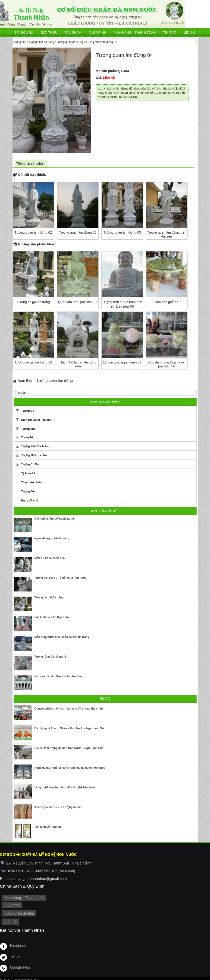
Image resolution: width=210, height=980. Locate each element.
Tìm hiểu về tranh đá (48, 827)
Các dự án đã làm (18, 912)
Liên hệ (189, 32)
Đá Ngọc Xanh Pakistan (37, 420)
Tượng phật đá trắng (41, 42)
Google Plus (19, 965)
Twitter (15, 954)
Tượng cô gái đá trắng (49, 598)
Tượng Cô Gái (30, 464)
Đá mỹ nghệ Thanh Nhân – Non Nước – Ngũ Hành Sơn (70, 728)
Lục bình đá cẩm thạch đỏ (52, 617)
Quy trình (98, 32)
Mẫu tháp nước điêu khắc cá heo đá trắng (62, 637)
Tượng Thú (28, 429)
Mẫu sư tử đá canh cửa (50, 558)
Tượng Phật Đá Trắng (35, 446)
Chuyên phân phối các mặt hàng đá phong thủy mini (69, 709)
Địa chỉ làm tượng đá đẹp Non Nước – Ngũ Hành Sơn (69, 748)
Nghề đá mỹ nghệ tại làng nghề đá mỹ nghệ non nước (70, 768)
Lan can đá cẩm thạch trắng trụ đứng (59, 676)
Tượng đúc (28, 492)
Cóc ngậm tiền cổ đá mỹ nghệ (54, 519)
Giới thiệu (49, 32)
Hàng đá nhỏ (30, 501)
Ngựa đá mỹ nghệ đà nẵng (52, 538)
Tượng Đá (28, 411)
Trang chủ (24, 32)
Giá (99, 78)
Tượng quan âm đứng (70, 42)
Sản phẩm (73, 32)
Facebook (17, 943)
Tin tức (170, 32)
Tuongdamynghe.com (25, 977)
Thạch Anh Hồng (32, 482)
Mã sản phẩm (106, 71)
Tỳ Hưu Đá (28, 473)
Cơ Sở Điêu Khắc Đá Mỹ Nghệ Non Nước (93, 14)
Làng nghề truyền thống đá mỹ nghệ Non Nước (66, 787)
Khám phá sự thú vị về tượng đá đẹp (58, 807)
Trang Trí (27, 437)
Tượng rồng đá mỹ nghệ (50, 657)
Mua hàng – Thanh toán (135, 32)
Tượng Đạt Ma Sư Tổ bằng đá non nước (60, 578)
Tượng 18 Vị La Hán (34, 455)
